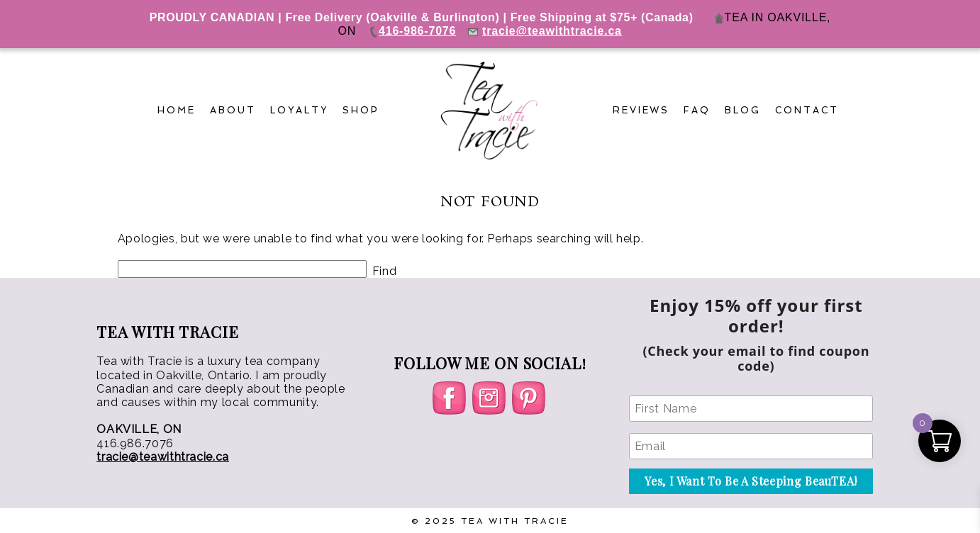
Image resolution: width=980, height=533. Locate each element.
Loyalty (299, 110)
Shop (361, 110)
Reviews (641, 110)
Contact (807, 110)
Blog (743, 110)
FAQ (697, 110)
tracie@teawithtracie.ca (163, 457)
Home (177, 110)
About (233, 110)
